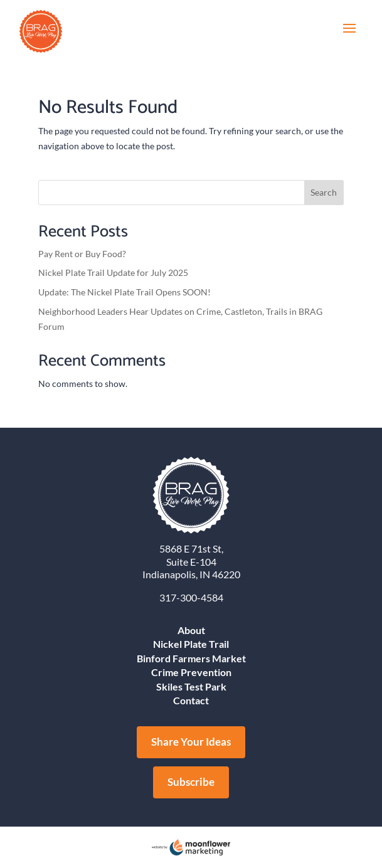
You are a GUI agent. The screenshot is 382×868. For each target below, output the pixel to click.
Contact (191, 700)
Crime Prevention (191, 672)
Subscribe (191, 782)
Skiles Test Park (191, 686)
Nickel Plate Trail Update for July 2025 (113, 273)
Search (324, 192)
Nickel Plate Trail (191, 644)
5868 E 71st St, (191, 548)
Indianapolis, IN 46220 (191, 574)
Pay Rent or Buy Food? (82, 254)
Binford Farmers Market (191, 658)
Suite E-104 (191, 562)
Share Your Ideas (191, 742)
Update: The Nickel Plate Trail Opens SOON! (125, 292)
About (191, 630)
